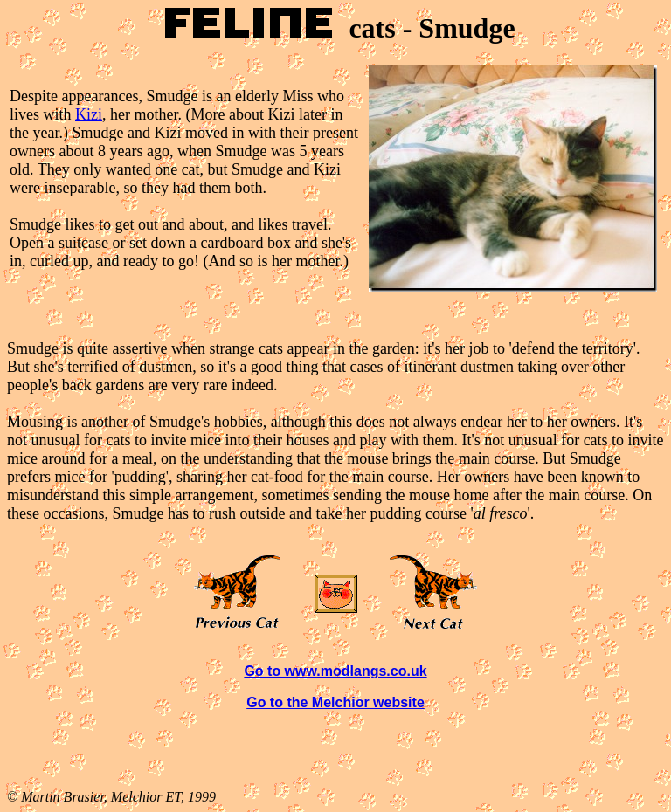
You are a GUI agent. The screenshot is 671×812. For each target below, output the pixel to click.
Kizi (89, 114)
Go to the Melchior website (335, 702)
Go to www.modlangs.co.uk (335, 671)
